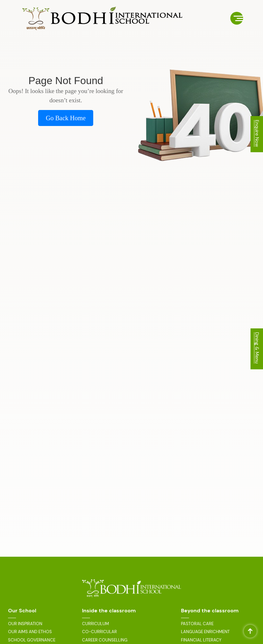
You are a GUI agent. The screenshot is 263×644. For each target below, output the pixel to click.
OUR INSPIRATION (25, 624)
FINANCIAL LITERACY (201, 640)
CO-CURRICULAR (99, 632)
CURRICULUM (95, 624)
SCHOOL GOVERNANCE (32, 640)
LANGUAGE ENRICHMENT (205, 632)
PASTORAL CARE (197, 624)
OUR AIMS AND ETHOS (30, 632)
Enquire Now (257, 133)
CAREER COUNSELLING (105, 640)
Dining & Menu (257, 348)
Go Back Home (66, 118)
